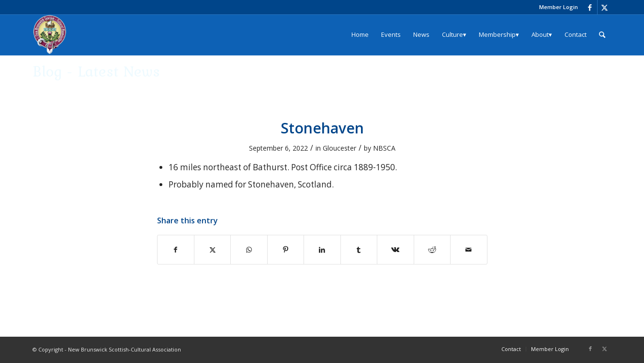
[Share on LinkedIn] (322, 250)
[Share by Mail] (469, 250)
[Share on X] (212, 250)
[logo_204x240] (50, 35)
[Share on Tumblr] (359, 250)
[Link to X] (605, 7)
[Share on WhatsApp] (249, 250)
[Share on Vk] (395, 250)
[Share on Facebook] (176, 250)
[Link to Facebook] (590, 7)
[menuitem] (556, 7)
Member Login (559, 7)
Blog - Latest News (96, 71)
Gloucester (339, 148)
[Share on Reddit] (432, 250)
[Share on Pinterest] (286, 250)
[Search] (602, 35)
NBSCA (384, 148)
